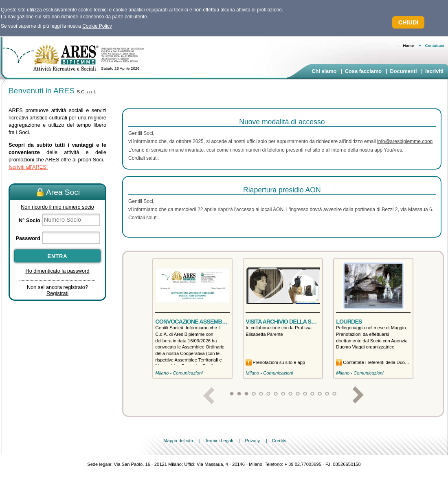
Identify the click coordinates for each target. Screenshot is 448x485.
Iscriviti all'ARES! (28, 167)
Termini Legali (219, 441)
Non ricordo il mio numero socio (57, 207)
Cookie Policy (97, 26)
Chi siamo (324, 71)
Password (28, 238)
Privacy (252, 441)
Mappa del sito (178, 441)
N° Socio (30, 220)
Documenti (403, 71)
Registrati (57, 293)
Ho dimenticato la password (57, 271)
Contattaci (435, 45)
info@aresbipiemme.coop (405, 141)
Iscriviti (434, 71)
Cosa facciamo (363, 71)
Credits (279, 441)
